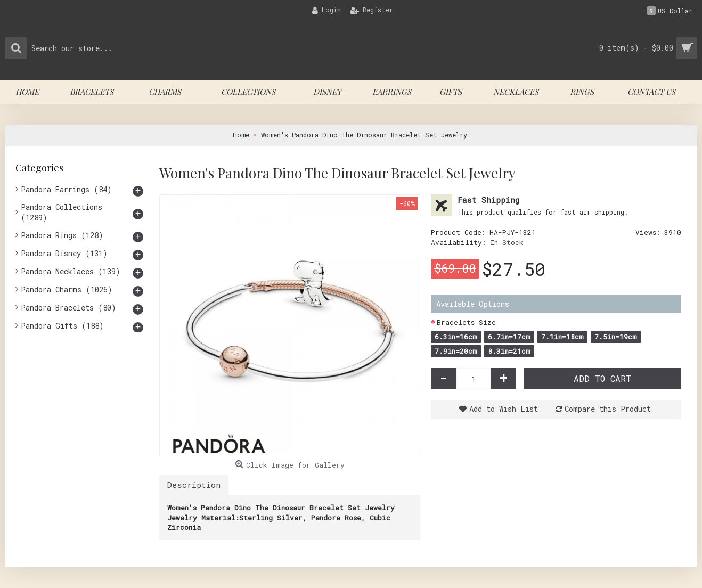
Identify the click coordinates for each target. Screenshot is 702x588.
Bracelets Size (466, 322)
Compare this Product (608, 409)
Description (194, 485)
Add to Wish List (504, 409)
